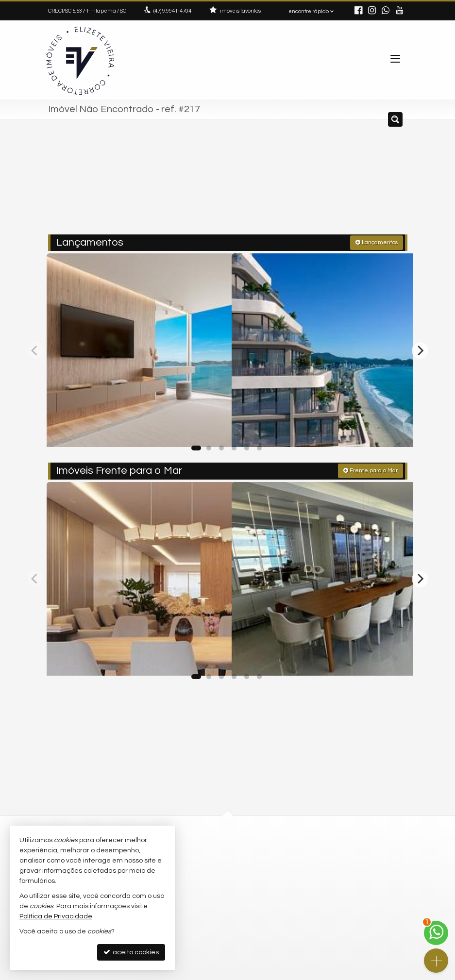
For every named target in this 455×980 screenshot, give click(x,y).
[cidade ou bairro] (314, 181)
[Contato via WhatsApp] (436, 933)
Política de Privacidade (161, 972)
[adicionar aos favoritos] (213, 429)
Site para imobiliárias (346, 972)
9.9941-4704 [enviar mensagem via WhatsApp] (172, 11)
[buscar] (385, 181)
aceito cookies (131, 952)
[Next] (420, 348)
